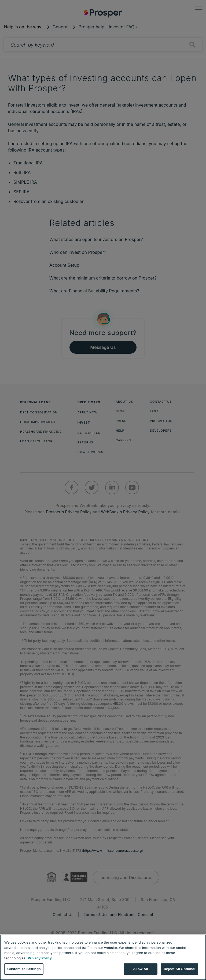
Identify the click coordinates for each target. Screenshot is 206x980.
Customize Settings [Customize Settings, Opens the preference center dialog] (24, 969)
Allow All (141, 969)
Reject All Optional (180, 969)
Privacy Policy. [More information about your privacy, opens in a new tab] (40, 958)
